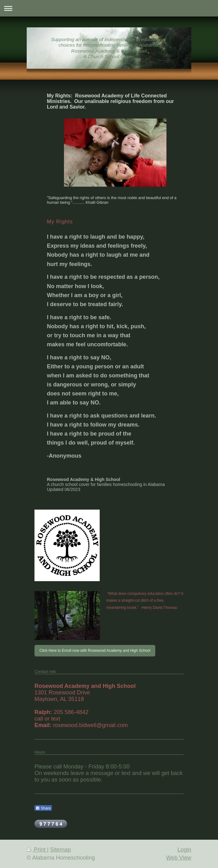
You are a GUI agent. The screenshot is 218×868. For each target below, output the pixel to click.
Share (43, 808)
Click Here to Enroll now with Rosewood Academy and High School (95, 651)
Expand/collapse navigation (109, 8)
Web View (179, 858)
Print (37, 850)
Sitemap (60, 850)
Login (184, 850)
